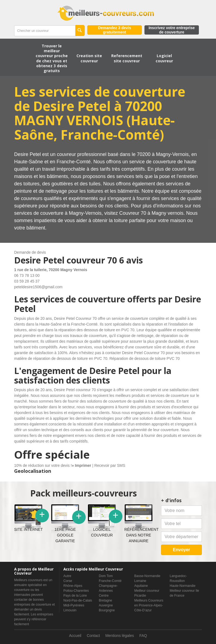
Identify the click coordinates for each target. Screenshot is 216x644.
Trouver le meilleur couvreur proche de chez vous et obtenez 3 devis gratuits (52, 58)
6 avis (131, 260)
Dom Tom (106, 576)
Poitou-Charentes (76, 591)
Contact (93, 636)
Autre (67, 576)
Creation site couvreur (89, 58)
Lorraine (140, 581)
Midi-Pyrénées (74, 605)
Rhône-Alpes (73, 586)
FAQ (143, 636)
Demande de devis (30, 252)
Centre (104, 596)
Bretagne (105, 600)
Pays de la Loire (75, 596)
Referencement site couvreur (127, 58)
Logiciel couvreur (164, 58)
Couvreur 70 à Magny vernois (151, 213)
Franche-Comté (110, 581)
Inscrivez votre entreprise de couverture (172, 30)
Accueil (75, 636)
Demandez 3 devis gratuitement (114, 30)
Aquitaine (141, 586)
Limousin (70, 610)
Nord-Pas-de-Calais (78, 600)
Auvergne (106, 605)
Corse (68, 581)
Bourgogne (107, 610)
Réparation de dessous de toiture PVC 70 (144, 358)
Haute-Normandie (183, 586)
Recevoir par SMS (110, 465)
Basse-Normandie (147, 576)
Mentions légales (120, 636)
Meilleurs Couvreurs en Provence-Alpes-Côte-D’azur (149, 605)
